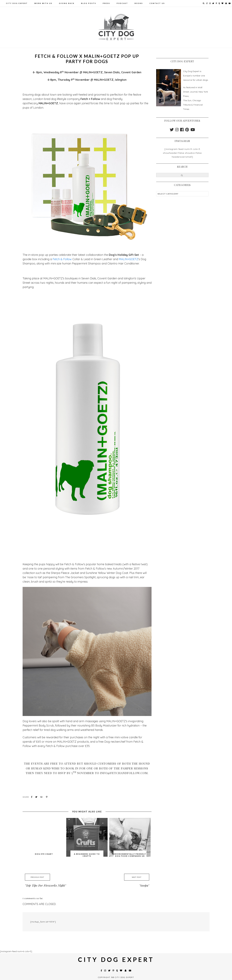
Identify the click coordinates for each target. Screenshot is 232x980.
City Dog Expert (17, 3)
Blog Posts (89, 3)
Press (106, 3)
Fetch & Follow (62, 259)
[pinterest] (187, 130)
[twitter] (172, 130)
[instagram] (177, 130)
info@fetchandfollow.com (124, 773)
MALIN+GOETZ (129, 259)
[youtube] (193, 130)
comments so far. (34, 898)
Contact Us (157, 3)
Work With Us (43, 3)
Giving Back (67, 3)
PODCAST (122, 3)
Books (139, 3)
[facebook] (182, 130)
